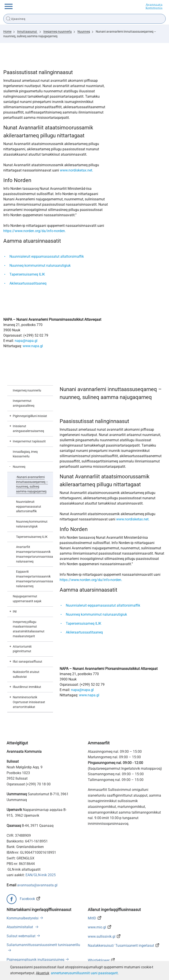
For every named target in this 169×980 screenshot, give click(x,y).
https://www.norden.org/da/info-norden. (35, 231)
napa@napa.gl (26, 341)
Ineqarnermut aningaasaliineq (24, 403)
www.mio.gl (97, 927)
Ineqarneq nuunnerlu (58, 32)
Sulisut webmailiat (21, 936)
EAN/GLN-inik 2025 (41, 875)
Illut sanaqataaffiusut (28, 661)
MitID (92, 918)
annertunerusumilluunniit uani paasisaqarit (84, 973)
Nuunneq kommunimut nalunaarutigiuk (40, 265)
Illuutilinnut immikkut (27, 687)
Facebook (27, 899)
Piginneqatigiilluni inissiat (30, 416)
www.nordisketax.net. (76, 170)
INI (15, 611)
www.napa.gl (33, 346)
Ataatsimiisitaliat (20, 927)
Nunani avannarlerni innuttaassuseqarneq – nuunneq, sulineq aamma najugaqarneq (32, 484)
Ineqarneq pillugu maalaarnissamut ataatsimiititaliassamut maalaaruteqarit (29, 629)
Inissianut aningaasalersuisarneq (28, 429)
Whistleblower (99, 960)
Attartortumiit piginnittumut (22, 649)
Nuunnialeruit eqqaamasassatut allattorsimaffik (47, 256)
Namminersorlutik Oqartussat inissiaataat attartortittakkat (29, 702)
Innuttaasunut (27, 32)
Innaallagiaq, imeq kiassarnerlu (25, 454)
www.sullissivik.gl (102, 936)
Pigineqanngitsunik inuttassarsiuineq (35, 960)
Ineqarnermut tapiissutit (29, 441)
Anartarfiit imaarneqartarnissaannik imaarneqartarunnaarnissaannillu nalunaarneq (35, 554)
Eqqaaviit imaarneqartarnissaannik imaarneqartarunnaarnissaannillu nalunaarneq (35, 579)
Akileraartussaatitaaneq (28, 283)
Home (7, 32)
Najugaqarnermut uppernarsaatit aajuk (27, 599)
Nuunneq (84, 32)
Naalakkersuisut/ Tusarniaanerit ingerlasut (121, 946)
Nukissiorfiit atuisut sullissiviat (26, 674)
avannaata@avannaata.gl (37, 885)
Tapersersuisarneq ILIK (27, 274)
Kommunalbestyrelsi (23, 918)
